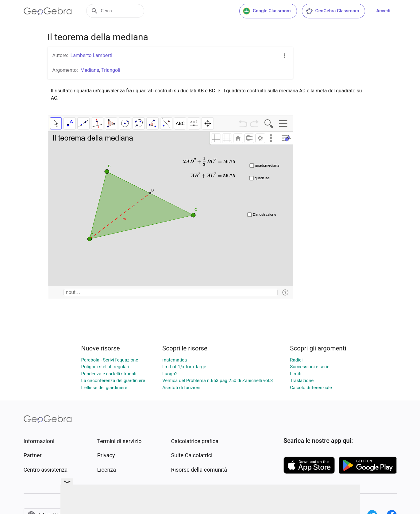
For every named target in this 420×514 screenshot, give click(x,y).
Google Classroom (267, 11)
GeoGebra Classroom (332, 11)
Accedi (383, 11)
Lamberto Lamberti (92, 55)
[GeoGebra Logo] (48, 11)
